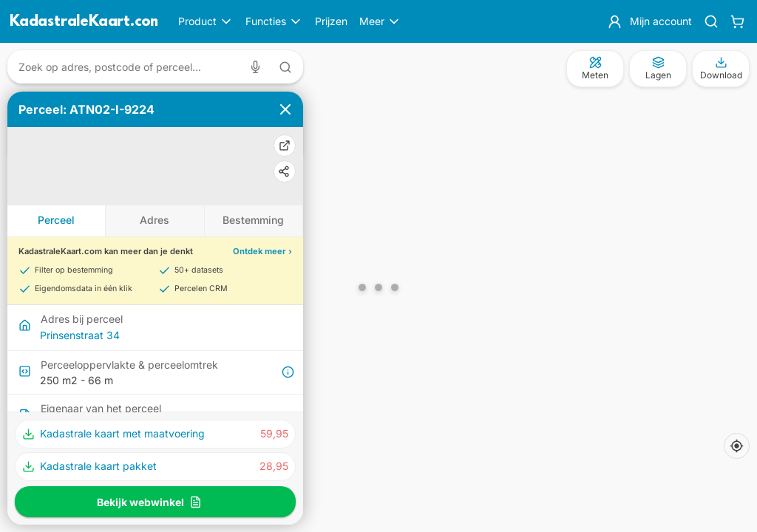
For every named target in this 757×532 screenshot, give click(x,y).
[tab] (57, 221)
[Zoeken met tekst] (285, 67)
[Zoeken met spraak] (258, 67)
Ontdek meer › (262, 251)
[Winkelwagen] (737, 21)
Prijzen (331, 21)
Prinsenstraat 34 (80, 335)
